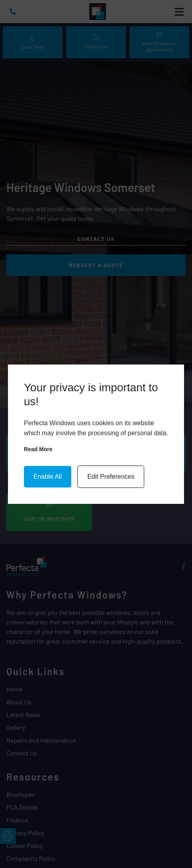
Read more (38, 449)
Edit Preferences (111, 477)
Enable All (48, 477)
